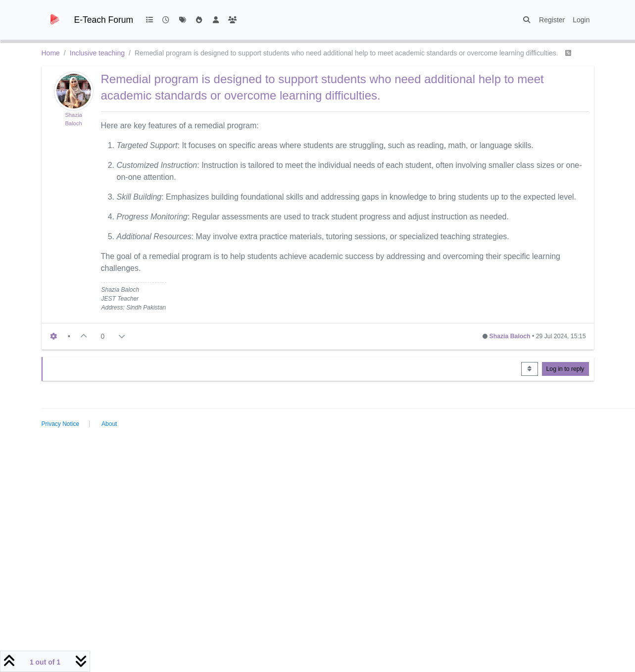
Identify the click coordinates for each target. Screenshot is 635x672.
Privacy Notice (61, 424)
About (109, 424)
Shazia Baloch (510, 336)
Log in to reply (565, 369)
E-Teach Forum (104, 20)
